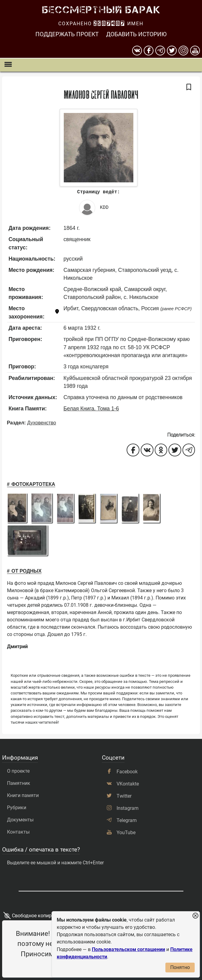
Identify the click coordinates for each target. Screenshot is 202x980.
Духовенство (42, 423)
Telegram (127, 820)
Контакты (18, 832)
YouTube (126, 832)
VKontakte (128, 784)
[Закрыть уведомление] (195, 916)
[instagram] (183, 51)
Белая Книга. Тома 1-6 (91, 409)
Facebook (127, 772)
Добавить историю (136, 34)
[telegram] (160, 51)
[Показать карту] (57, 313)
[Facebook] (149, 51)
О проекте (18, 771)
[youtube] (195, 51)
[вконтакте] (137, 51)
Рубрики (17, 808)
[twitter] (172, 51)
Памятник (19, 783)
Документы (20, 820)
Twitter (124, 796)
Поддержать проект (67, 34)
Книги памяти (23, 795)
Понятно (180, 967)
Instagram (128, 808)
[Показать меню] (8, 65)
